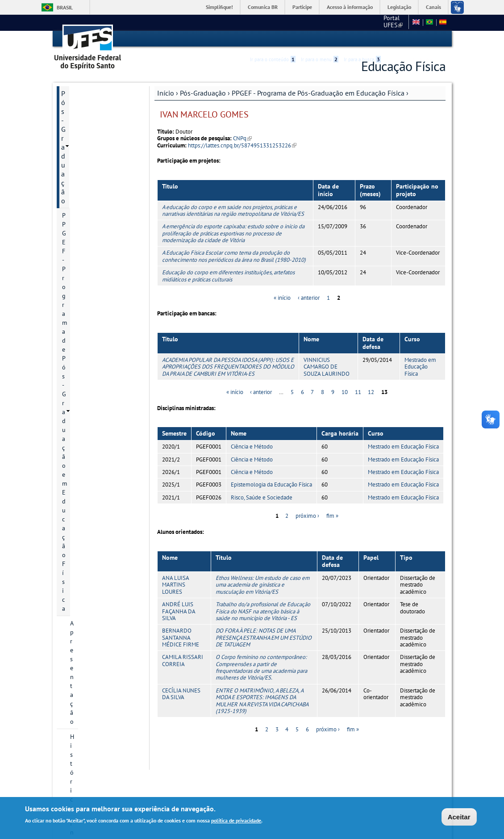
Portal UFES (346, 22)
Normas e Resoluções (94, 591)
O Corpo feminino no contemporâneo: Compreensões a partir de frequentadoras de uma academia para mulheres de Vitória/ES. (261, 667)
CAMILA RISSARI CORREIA (183, 660)
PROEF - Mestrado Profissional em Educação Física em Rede (97, 474)
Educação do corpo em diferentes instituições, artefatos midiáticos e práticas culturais (228, 275)
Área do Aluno (83, 576)
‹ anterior (309, 297)
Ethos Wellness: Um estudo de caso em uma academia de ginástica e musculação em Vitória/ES (262, 584)
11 (358, 392)
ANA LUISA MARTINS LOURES (175, 584)
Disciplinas (85, 356)
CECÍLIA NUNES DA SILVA (181, 693)
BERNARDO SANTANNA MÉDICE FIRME (181, 638)
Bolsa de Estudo (92, 256)
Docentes (83, 271)
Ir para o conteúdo (273, 39)
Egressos (82, 325)
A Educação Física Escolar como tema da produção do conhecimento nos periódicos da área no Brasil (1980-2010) (234, 256)
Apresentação (88, 140)
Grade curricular (92, 340)
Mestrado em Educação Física (420, 366)
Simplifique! (219, 7)
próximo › (307, 516)
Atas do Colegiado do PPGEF (100, 445)
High (403, 39)
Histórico (82, 155)
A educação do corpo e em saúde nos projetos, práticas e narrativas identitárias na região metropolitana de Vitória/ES (233, 210)
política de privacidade (236, 821)
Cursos (79, 186)
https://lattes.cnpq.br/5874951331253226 (242, 145)
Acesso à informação (350, 7)
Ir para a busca (362, 39)
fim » (332, 516)
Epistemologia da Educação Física (271, 485)
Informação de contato (101, 171)
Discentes (83, 371)
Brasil (65, 7)
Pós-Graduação (203, 92)
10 (345, 392)
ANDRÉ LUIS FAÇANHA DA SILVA (179, 611)
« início (282, 297)
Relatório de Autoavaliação (89, 306)
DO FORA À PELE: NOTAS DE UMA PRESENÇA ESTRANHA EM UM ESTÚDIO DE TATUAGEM (264, 638)
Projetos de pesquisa (99, 225)
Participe (302, 7)
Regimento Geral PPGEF (102, 286)
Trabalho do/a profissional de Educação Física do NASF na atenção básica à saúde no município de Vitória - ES (263, 611)
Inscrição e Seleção (96, 240)
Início (166, 92)
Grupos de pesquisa (97, 386)
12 (371, 392)
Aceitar (459, 818)
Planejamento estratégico (89, 421)
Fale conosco (388, 22)
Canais (433, 7)
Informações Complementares (85, 533)
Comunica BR (263, 7)
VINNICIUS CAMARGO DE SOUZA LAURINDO (327, 366)
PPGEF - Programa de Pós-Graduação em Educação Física (318, 92)
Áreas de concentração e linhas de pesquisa (103, 206)
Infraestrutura (89, 401)
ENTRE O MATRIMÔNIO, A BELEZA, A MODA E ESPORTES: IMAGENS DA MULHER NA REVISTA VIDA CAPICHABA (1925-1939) (262, 700)
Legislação (399, 7)
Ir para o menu (320, 39)
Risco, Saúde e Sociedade (262, 497)
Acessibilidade (392, 39)
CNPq (242, 138)
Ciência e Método (252, 447)
